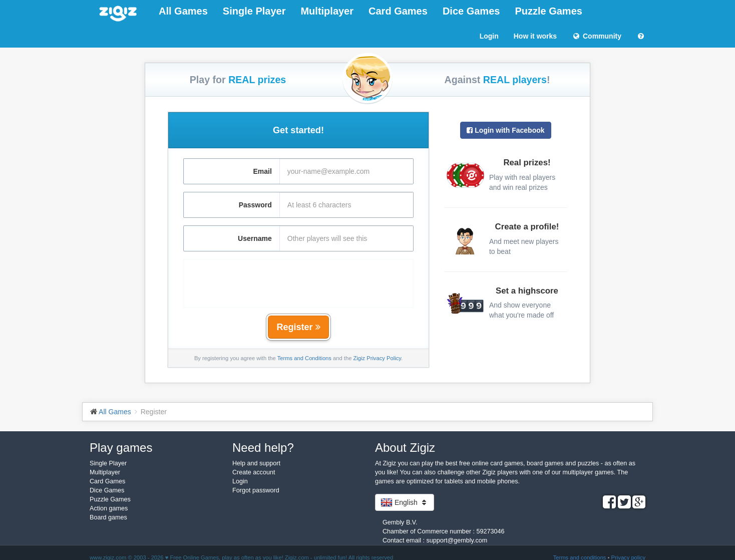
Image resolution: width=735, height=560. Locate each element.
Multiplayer (327, 11)
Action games (109, 508)
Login (489, 36)
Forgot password (256, 490)
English (405, 502)
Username (255, 238)
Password (255, 205)
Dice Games (471, 11)
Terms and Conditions (304, 358)
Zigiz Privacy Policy (377, 358)
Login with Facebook (505, 130)
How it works (535, 36)
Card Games (398, 11)
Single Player (254, 11)
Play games (121, 448)
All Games (183, 11)
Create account (254, 472)
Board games (108, 517)
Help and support (256, 463)
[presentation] (298, 278)
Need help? (263, 448)
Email (262, 171)
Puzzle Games (548, 11)
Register (298, 327)
